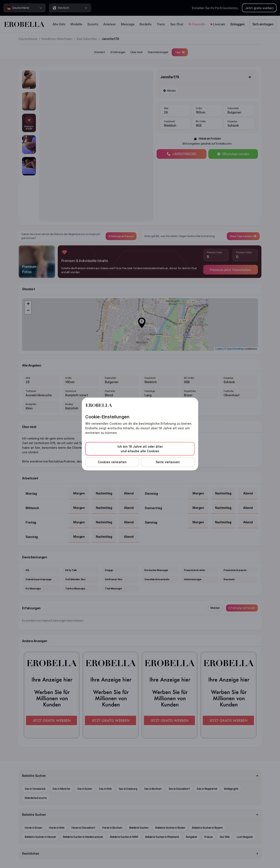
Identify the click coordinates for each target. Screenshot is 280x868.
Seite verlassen (168, 462)
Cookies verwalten (112, 462)
